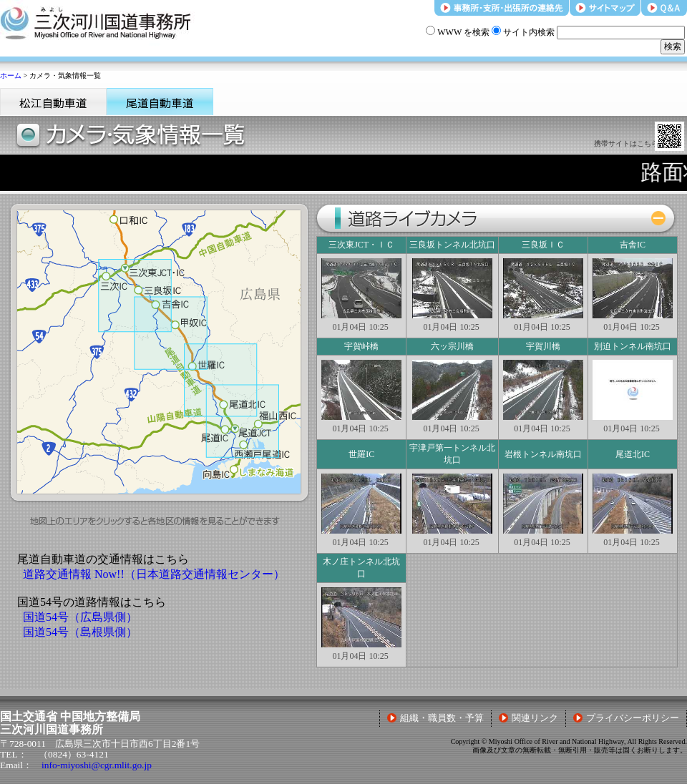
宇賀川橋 (543, 346)
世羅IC (361, 454)
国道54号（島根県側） (80, 632)
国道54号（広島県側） (80, 617)
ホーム (11, 75)
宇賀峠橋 (361, 346)
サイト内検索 (523, 32)
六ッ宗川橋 (452, 346)
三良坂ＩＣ (543, 245)
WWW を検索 (458, 32)
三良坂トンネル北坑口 (452, 245)
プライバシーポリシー (626, 718)
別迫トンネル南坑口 (633, 346)
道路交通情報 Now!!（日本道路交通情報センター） (154, 574)
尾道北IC (633, 454)
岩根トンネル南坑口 (543, 454)
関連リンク (528, 718)
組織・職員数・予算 (435, 718)
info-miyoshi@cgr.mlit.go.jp (97, 765)
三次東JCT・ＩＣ (361, 245)
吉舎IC (633, 245)
